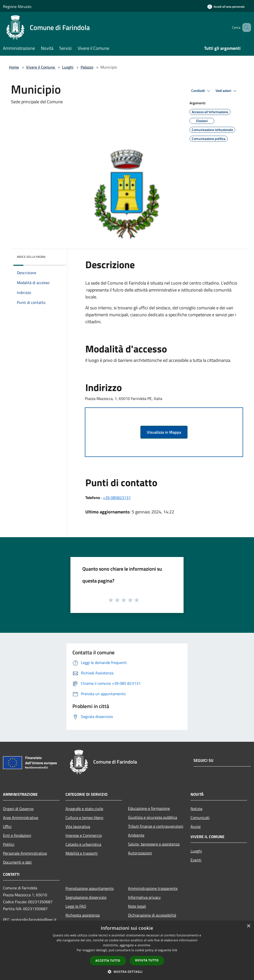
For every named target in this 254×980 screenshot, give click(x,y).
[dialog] (127, 950)
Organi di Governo (18, 809)
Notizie (196, 809)
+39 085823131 (117, 498)
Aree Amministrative (21, 818)
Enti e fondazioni (17, 835)
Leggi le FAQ (76, 906)
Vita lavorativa (78, 826)
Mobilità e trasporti (82, 853)
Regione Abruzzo (17, 6)
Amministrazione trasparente (153, 888)
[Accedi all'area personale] (226, 7)
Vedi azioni (227, 91)
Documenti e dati (17, 862)
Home (14, 67)
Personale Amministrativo (25, 853)
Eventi (196, 860)
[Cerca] (245, 27)
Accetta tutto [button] (108, 961)
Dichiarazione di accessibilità (152, 915)
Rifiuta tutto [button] (147, 960)
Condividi (201, 91)
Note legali (137, 906)
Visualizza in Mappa (164, 432)
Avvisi (196, 826)
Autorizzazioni (140, 853)
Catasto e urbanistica (83, 844)
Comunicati (200, 818)
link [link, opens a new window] (175, 950)
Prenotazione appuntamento (90, 888)
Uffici (7, 826)
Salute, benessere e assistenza (154, 844)
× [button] (248, 926)
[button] (127, 972)
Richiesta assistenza (83, 915)
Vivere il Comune (41, 67)
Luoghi (68, 67)
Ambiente (136, 835)
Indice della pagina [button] (31, 257)
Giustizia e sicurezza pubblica (153, 817)
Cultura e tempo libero (84, 818)
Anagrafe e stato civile (84, 809)
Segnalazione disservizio (86, 897)
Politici (9, 844)
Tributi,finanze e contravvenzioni (156, 826)
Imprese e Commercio (84, 835)
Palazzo (87, 67)
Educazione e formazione (149, 808)
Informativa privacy (144, 897)
